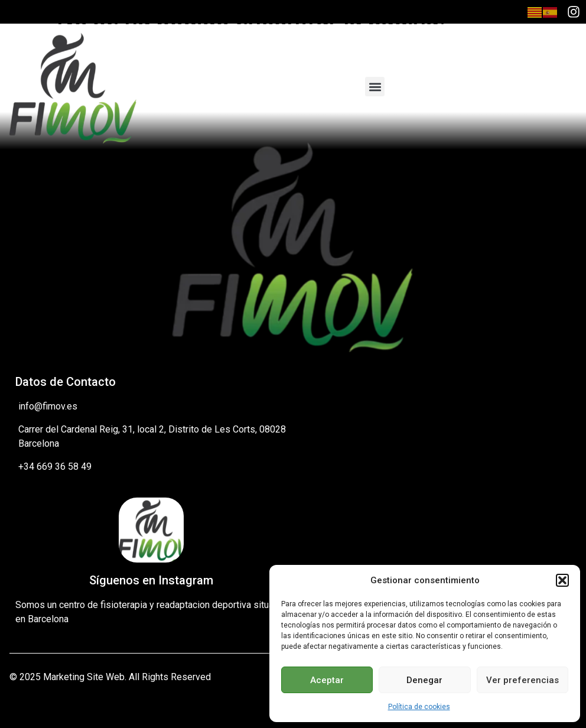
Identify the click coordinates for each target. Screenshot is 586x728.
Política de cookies (419, 707)
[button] (562, 580)
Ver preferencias (522, 680)
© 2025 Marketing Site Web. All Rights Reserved (110, 677)
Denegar (424, 680)
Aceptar (327, 680)
